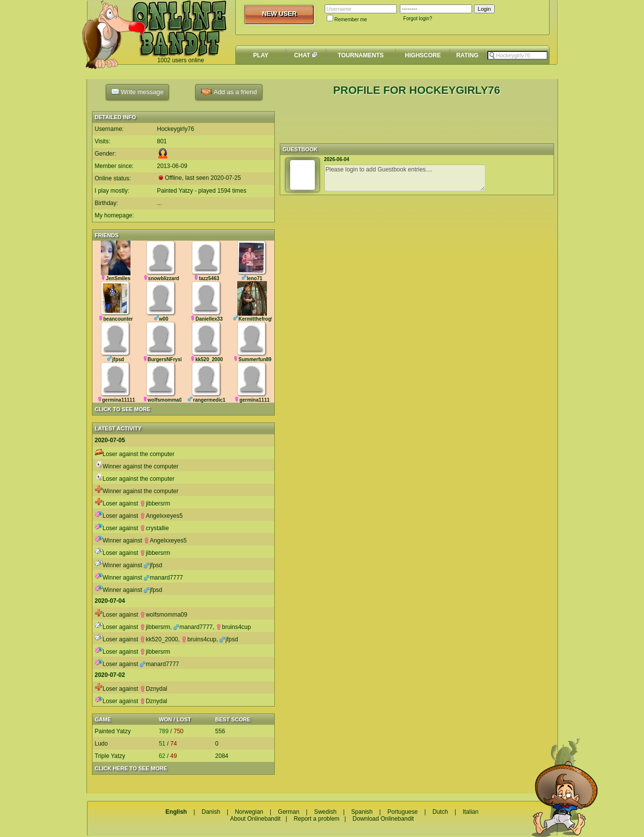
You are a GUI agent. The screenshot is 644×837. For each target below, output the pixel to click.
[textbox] (517, 55)
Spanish (362, 812)
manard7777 (163, 578)
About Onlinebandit (256, 819)
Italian (471, 812)
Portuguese (403, 812)
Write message (137, 91)
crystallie (154, 528)
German (288, 812)
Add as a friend (229, 92)
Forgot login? (418, 19)
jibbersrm (155, 503)
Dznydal (153, 689)
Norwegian (249, 812)
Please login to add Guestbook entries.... (405, 178)
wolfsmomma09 (164, 615)
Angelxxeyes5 (161, 516)
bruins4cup (234, 627)
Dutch (440, 812)
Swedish (325, 812)
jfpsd (153, 565)
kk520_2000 (159, 639)
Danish (211, 812)
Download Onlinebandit (383, 819)
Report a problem (317, 819)
